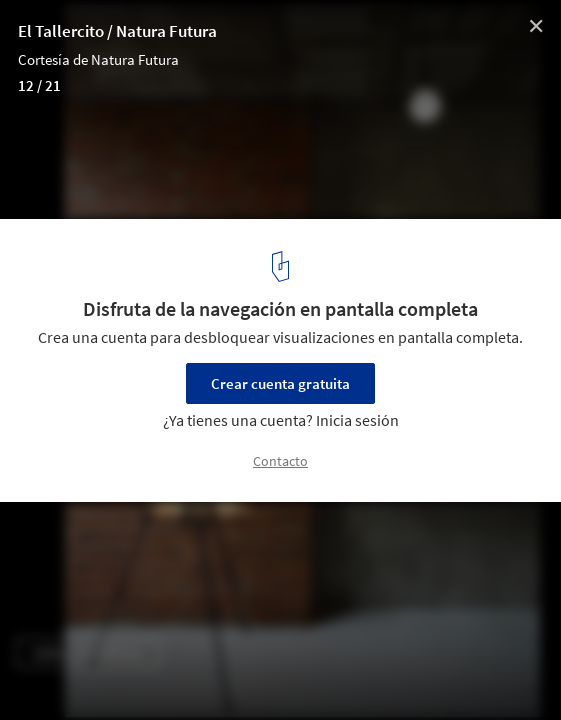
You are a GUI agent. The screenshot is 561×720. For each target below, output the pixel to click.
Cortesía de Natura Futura (98, 59)
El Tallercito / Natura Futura (117, 31)
